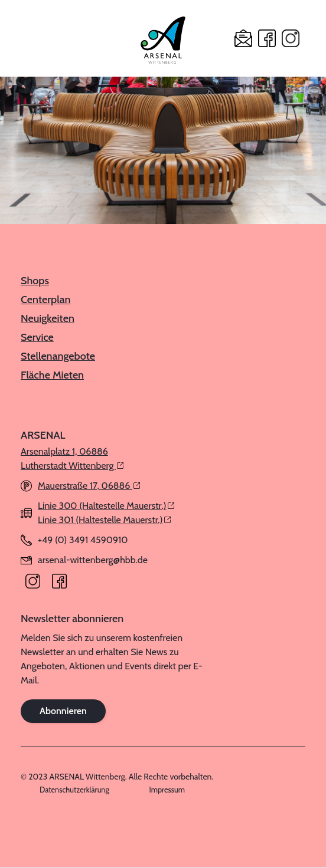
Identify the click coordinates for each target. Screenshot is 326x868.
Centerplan (45, 300)
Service (37, 337)
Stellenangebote (58, 356)
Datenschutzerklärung (74, 790)
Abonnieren (63, 711)
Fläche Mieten (52, 375)
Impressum (167, 790)
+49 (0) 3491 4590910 (83, 540)
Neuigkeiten (48, 318)
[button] (30, 38)
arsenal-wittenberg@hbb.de (93, 560)
